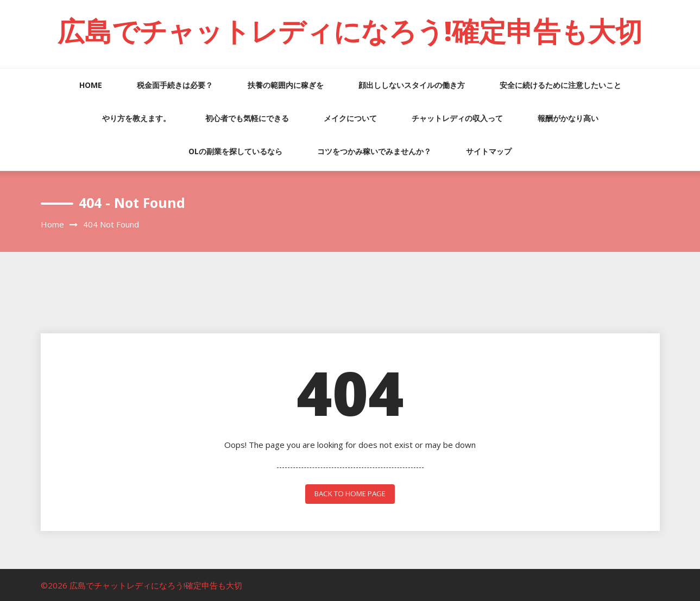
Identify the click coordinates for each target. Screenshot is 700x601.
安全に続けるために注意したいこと (560, 85)
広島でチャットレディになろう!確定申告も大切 (350, 31)
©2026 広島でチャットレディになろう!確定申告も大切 (141, 584)
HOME (91, 85)
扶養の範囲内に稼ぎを (286, 85)
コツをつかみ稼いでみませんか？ (374, 151)
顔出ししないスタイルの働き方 (412, 85)
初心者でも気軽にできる (247, 118)
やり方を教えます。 (136, 118)
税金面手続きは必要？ (175, 85)
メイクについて (350, 118)
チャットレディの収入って (457, 118)
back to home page (350, 493)
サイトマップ (489, 151)
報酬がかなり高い (568, 118)
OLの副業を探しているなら (235, 151)
